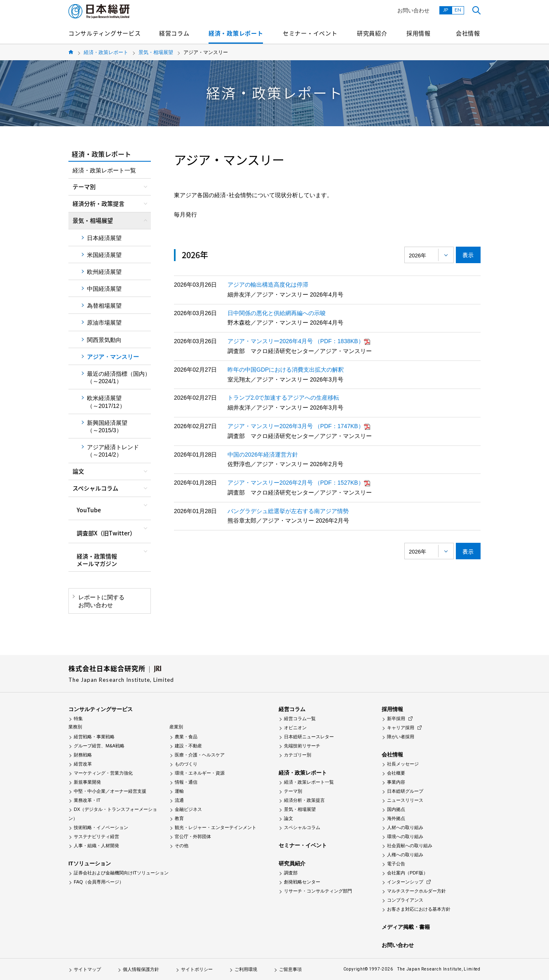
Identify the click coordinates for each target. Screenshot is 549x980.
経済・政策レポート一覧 (104, 170)
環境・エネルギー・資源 (200, 773)
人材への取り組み (405, 827)
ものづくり (186, 764)
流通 (179, 800)
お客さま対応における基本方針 (419, 909)
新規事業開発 (87, 782)
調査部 (291, 873)
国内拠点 (396, 809)
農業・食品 (186, 737)
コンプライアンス (405, 900)
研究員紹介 (372, 33)
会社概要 (396, 773)
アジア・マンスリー (113, 357)
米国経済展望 (104, 255)
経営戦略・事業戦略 (94, 737)
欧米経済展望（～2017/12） (106, 402)
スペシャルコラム (302, 827)
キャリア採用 (401, 728)
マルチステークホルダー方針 (416, 891)
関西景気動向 (104, 340)
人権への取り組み (405, 855)
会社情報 (468, 33)
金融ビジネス (188, 809)
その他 (182, 846)
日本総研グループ (405, 791)
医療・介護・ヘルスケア (200, 755)
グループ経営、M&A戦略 (99, 746)
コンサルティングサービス (104, 33)
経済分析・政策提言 (304, 800)
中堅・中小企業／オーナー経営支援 (110, 791)
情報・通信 (186, 782)
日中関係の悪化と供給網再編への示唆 (277, 313)
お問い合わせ (413, 11)
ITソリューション (90, 863)
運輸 (179, 791)
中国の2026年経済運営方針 (263, 455)
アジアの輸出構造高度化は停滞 (268, 285)
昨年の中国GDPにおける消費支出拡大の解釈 (286, 370)
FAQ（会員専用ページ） (99, 882)
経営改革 (83, 764)
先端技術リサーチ (302, 746)
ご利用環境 (246, 969)
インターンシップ (405, 882)
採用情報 (419, 33)
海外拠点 (396, 818)
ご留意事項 (290, 969)
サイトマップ (87, 969)
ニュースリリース (405, 800)
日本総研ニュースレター (309, 737)
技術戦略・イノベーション (101, 827)
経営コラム (174, 33)
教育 (179, 818)
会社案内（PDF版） (407, 873)
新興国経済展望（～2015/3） (107, 426)
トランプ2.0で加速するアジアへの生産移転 (283, 398)
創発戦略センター (302, 882)
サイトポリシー (197, 969)
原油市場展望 (104, 323)
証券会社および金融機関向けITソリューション (121, 873)
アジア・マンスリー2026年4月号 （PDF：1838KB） (299, 341)
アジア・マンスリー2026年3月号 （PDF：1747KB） (299, 426)
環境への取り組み (405, 836)
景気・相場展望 (156, 52)
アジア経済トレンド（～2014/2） (113, 451)
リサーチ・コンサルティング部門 (318, 891)
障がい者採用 (401, 737)
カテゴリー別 (298, 755)
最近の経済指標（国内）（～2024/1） (119, 377)
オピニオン (295, 728)
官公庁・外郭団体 (193, 836)
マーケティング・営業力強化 (103, 773)
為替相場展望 (104, 306)
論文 (289, 818)
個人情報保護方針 (141, 969)
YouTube (89, 510)
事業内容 (396, 782)
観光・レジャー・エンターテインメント (216, 827)
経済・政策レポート (236, 33)
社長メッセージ (403, 764)
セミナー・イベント (310, 33)
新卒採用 (396, 719)
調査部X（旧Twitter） (106, 533)
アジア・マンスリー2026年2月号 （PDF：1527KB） (299, 483)
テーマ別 (293, 791)
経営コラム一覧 (300, 719)
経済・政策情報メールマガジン (97, 560)
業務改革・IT (87, 800)
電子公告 (396, 864)
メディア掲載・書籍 (406, 927)
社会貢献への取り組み (410, 846)
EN (458, 10)
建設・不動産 (188, 746)
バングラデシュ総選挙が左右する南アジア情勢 (288, 511)
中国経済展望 (104, 289)
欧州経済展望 (104, 272)
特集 (78, 719)
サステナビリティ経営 (96, 836)
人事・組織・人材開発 (96, 846)
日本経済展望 (104, 238)
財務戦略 (83, 755)
